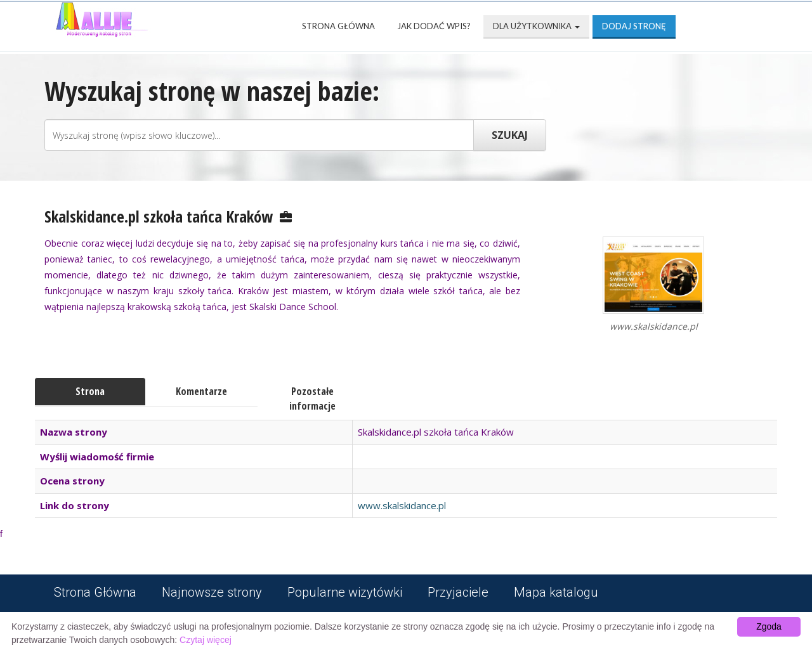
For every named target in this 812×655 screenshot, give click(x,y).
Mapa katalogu (556, 592)
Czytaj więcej (206, 640)
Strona (90, 391)
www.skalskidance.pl (402, 505)
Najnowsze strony (212, 592)
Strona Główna (338, 26)
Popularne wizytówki (345, 592)
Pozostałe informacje (312, 399)
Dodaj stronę (634, 26)
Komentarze (201, 391)
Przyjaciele (458, 592)
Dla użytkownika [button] (536, 26)
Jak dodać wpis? (434, 26)
